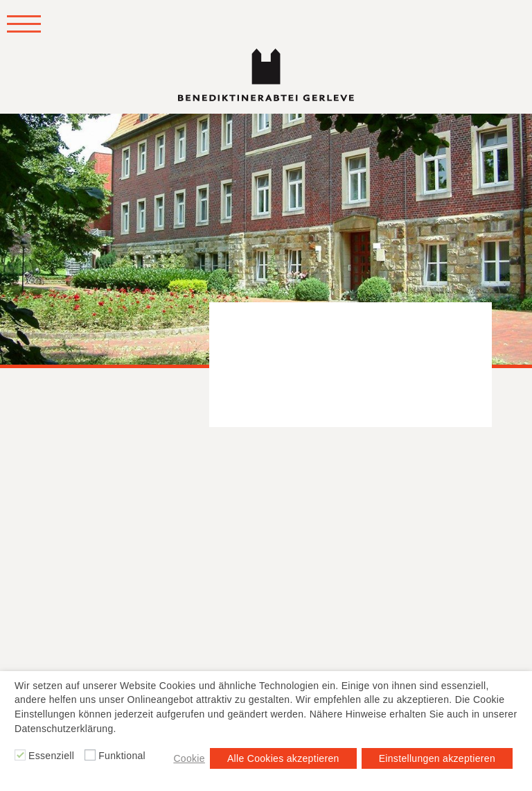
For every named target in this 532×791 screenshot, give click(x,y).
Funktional (122, 756)
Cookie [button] (189, 758)
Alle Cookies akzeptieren (283, 758)
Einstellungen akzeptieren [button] (437, 758)
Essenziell (51, 756)
